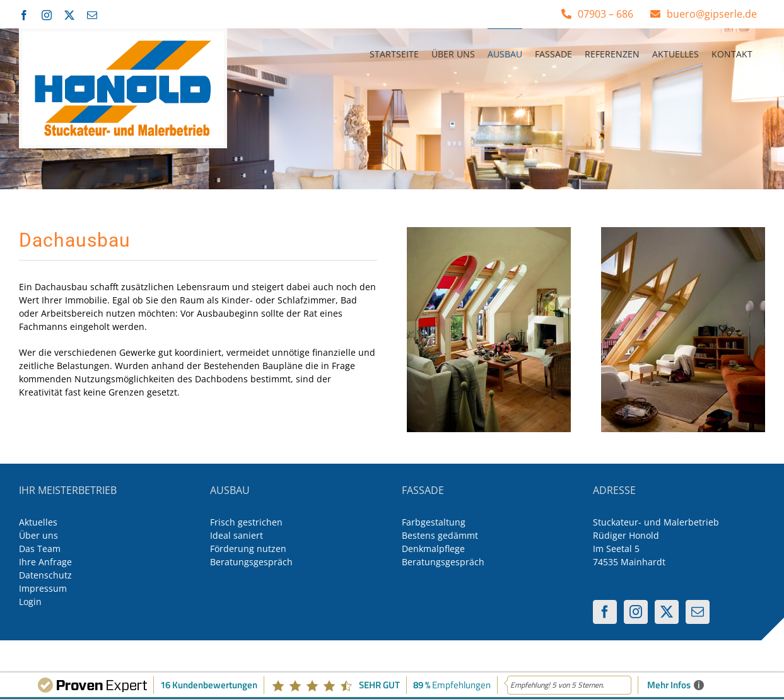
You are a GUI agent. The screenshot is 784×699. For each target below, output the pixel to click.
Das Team (40, 549)
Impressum (43, 588)
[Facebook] (605, 612)
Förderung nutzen (248, 549)
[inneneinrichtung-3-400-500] (489, 231)
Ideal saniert (237, 535)
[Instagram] (636, 612)
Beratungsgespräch (251, 562)
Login (30, 602)
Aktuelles (38, 522)
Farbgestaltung (434, 522)
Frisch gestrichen (246, 522)
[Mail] (698, 612)
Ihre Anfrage (45, 562)
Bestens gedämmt (440, 535)
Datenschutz (45, 575)
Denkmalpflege (433, 549)
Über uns (38, 535)
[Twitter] (667, 612)
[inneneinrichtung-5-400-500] (683, 231)
